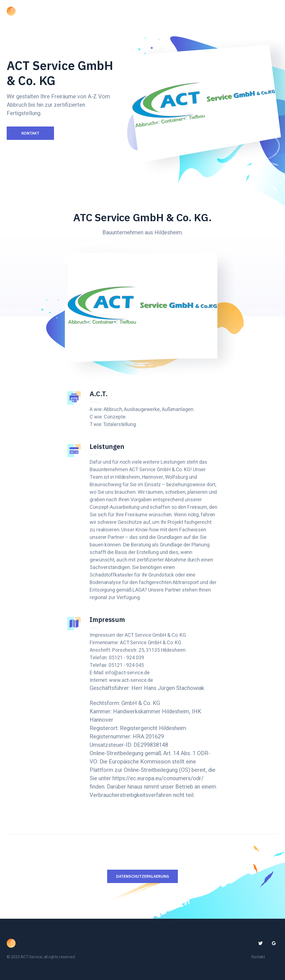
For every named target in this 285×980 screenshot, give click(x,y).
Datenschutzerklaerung (142, 876)
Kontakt (30, 133)
